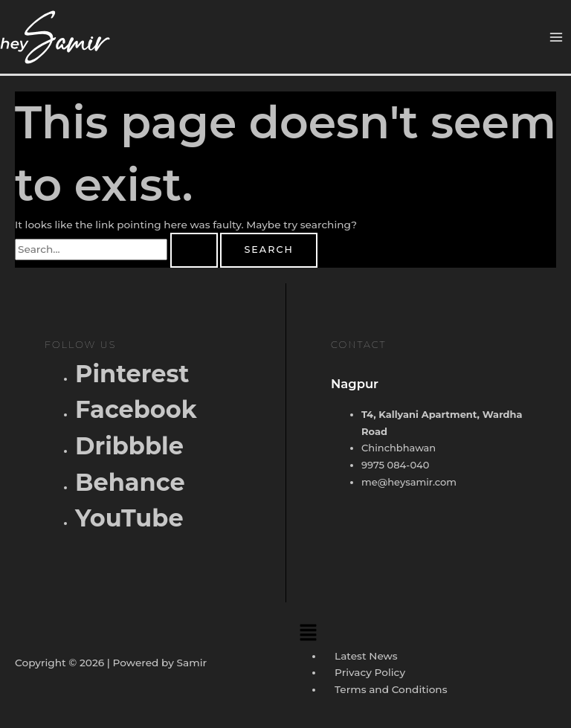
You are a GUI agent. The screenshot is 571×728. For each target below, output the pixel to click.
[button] (425, 632)
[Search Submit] (194, 250)
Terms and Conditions (391, 689)
